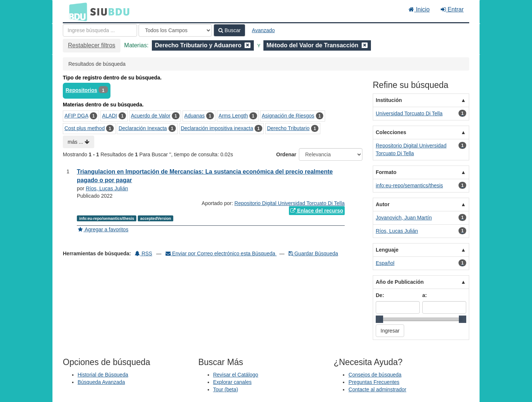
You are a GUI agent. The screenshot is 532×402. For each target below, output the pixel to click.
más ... (79, 142)
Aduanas (195, 116)
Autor (383, 204)
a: (424, 295)
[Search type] (175, 30)
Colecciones (391, 132)
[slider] (379, 319)
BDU (76, 11)
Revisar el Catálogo (236, 375)
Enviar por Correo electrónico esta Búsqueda (221, 253)
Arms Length (233, 116)
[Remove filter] (248, 45)
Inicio (419, 9)
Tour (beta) (226, 389)
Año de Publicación (400, 282)
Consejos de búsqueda (375, 375)
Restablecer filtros (92, 45)
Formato (386, 172)
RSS (144, 253)
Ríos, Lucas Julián (107, 188)
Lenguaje (387, 250)
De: (380, 295)
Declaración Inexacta (143, 128)
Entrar (452, 9)
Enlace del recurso (317, 211)
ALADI (109, 116)
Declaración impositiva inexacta (217, 128)
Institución (389, 100)
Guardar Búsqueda (313, 253)
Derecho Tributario (288, 128)
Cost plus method (85, 128)
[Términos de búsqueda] (100, 30)
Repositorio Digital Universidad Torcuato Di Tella (290, 203)
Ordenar (286, 154)
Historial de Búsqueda (103, 375)
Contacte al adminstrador (377, 389)
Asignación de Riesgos (288, 116)
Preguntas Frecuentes (374, 382)
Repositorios (82, 90)
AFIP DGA (76, 116)
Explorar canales (232, 382)
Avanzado (263, 30)
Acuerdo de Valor (151, 116)
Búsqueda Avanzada (101, 382)
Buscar (229, 30)
